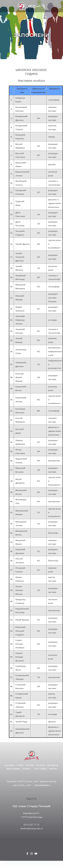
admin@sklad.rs (42, 785)
